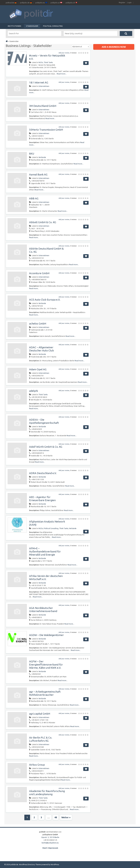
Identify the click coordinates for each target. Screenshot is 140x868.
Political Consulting (53, 26)
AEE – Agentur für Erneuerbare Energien (42, 499)
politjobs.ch (71, 3)
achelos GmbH (38, 324)
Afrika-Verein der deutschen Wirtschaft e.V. (46, 578)
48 (56, 817)
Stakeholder (32, 26)
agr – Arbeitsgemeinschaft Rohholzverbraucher (45, 693)
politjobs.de (26, 3)
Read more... (62, 74)
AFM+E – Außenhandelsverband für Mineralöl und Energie (45, 551)
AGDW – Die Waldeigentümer (46, 635)
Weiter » (66, 817)
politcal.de (11, 3)
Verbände (42, 157)
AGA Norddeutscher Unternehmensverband (43, 610)
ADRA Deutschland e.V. (43, 473)
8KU (32, 154)
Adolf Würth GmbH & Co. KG (46, 447)
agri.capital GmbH (40, 714)
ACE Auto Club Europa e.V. (45, 300)
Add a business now (114, 47)
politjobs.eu (41, 3)
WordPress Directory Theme (30, 865)
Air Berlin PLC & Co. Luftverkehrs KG (41, 739)
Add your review (64, 53)
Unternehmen (44, 86)
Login (129, 3)
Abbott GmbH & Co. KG (43, 222)
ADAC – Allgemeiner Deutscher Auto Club (41, 349)
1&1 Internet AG (39, 82)
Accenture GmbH (39, 273)
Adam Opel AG (38, 369)
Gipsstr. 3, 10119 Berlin (50, 837)
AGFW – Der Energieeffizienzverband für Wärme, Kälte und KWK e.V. (46, 665)
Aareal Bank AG (38, 174)
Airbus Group (37, 765)
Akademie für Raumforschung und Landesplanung (47, 793)
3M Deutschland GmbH (43, 106)
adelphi (33, 391)
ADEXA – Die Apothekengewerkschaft (44, 421)
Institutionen (14, 26)
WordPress (55, 865)
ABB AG (34, 198)
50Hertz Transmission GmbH (46, 130)
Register (122, 3)
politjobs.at (56, 3)
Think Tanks (48, 62)
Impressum (53, 848)
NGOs (41, 62)
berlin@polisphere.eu (50, 843)
